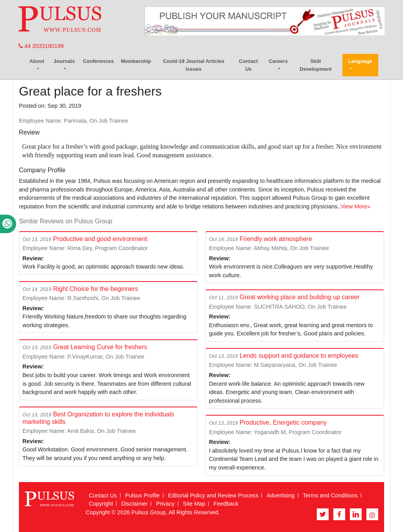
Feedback (226, 504)
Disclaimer (134, 504)
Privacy (165, 504)
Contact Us (248, 65)
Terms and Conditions (330, 495)
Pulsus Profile (142, 495)
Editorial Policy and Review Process (213, 495)
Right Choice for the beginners (96, 289)
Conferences (98, 61)
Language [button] (360, 61)
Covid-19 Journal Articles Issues (194, 65)
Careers (278, 61)
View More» (356, 206)
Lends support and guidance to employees (299, 356)
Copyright (101, 504)
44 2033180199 (41, 46)
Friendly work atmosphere (276, 239)
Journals (64, 61)
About (37, 61)
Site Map (194, 504)
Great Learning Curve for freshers (100, 347)
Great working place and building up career (300, 297)
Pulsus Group (149, 512)
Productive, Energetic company (283, 422)
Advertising (280, 495)
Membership (136, 61)
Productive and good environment (100, 239)
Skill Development (316, 65)
